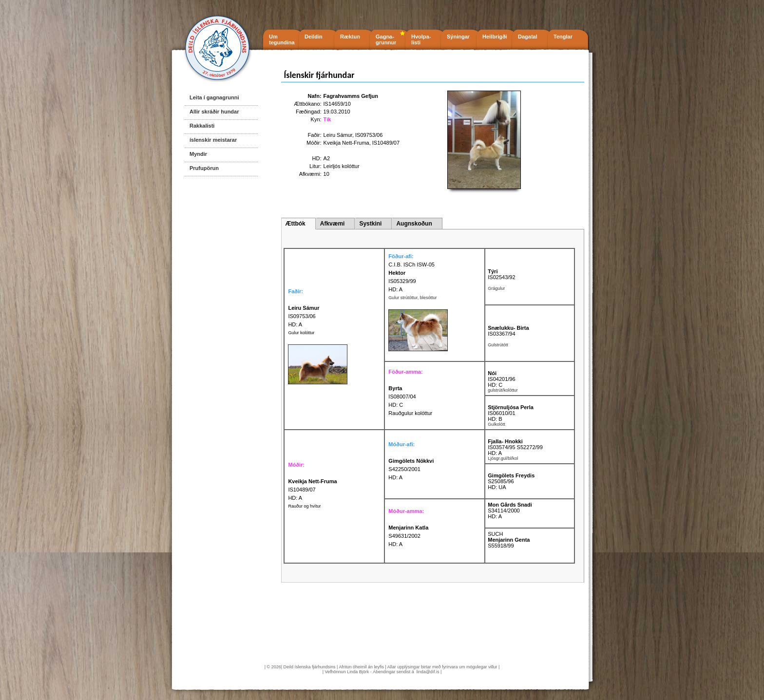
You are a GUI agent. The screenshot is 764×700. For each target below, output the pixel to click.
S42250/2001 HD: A (411, 469)
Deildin (314, 37)
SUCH (495, 534)
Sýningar (458, 37)
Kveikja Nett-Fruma (346, 143)
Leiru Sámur (338, 135)
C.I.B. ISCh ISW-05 (411, 265)
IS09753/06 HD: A (304, 316)
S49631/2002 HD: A (408, 536)
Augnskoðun (414, 224)
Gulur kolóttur (301, 333)
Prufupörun (204, 168)
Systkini (370, 224)
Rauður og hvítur (304, 506)
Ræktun (350, 37)
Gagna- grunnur (386, 39)
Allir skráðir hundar (214, 112)
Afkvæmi (333, 224)
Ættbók (295, 224)
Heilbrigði (495, 37)
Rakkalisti (202, 126)
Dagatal (528, 37)
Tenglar (563, 37)
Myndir (198, 154)
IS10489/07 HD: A (312, 490)
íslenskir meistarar (213, 140)
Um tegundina (282, 39)
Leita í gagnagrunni (214, 97)
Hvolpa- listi (421, 39)
